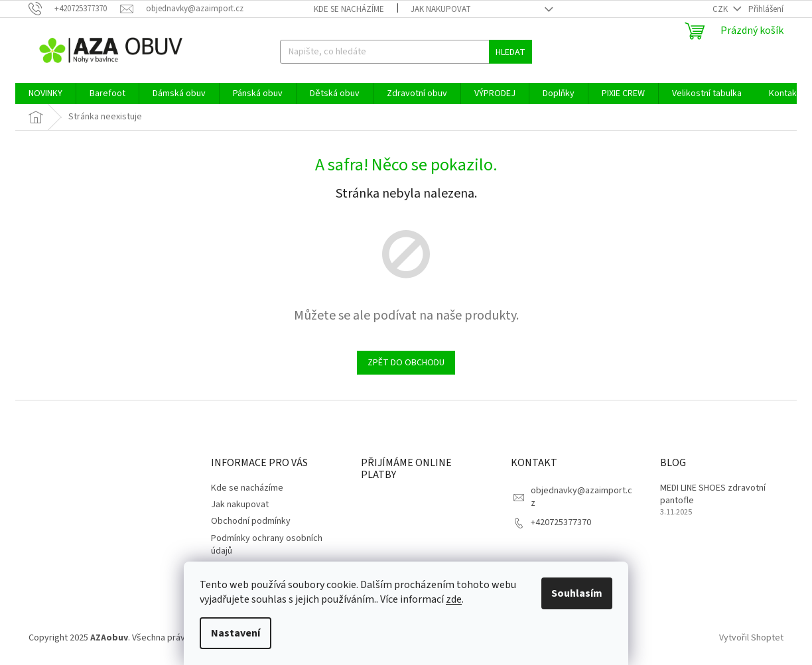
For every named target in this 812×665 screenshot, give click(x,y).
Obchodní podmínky (251, 521)
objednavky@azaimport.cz (581, 497)
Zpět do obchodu (406, 363)
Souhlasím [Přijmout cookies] (577, 593)
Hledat (510, 52)
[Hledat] (406, 52)
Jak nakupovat (441, 9)
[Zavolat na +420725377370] (74, 9)
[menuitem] (45, 93)
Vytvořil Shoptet (751, 638)
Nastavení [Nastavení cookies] (236, 633)
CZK (721, 9)
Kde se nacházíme (349, 9)
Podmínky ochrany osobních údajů (267, 545)
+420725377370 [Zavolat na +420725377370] (561, 522)
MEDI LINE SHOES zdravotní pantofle (713, 495)
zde (454, 599)
